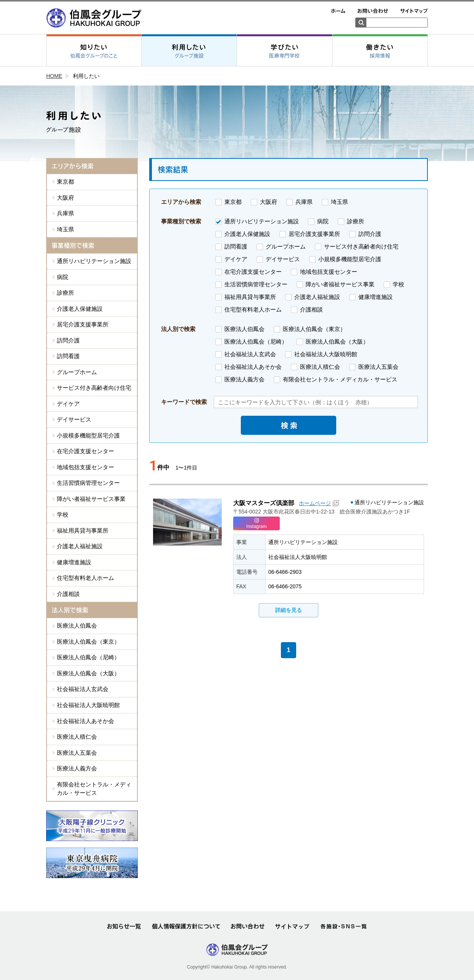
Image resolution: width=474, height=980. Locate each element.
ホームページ (315, 503)
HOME (54, 76)
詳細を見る (289, 610)
